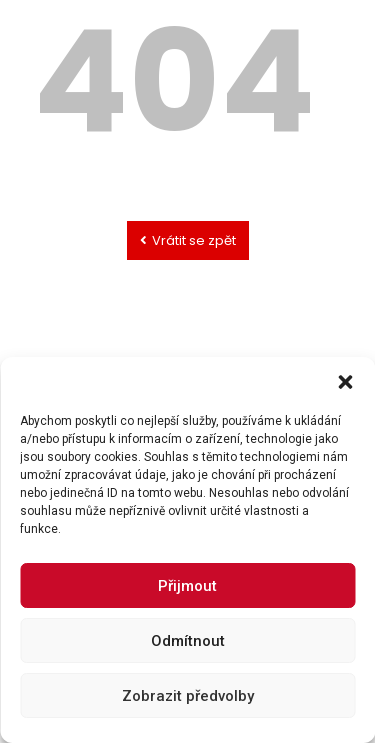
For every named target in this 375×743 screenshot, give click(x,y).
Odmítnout (188, 692)
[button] (345, 434)
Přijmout (187, 637)
